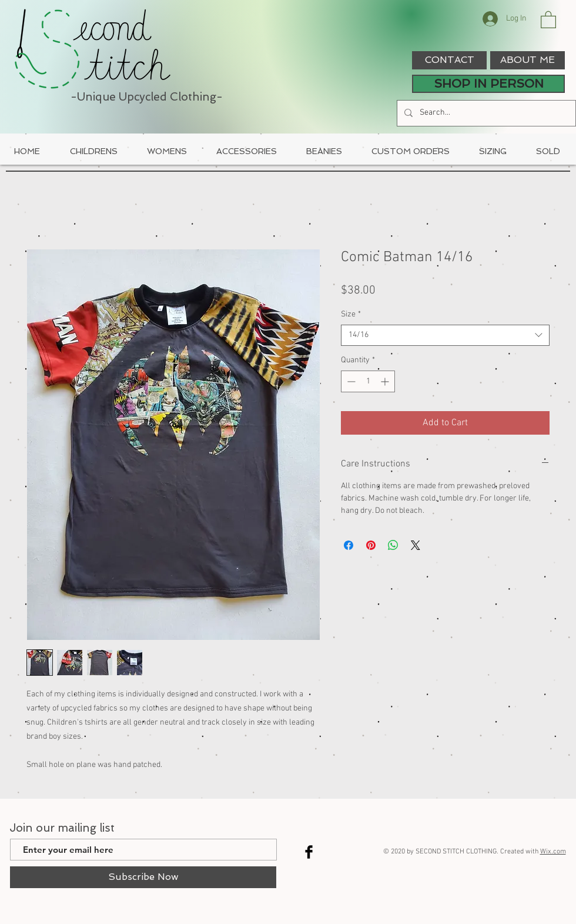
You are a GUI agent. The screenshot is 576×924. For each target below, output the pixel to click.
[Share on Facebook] (349, 545)
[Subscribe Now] (143, 877)
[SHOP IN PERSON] (488, 84)
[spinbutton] (368, 381)
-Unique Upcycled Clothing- (147, 97)
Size (351, 314)
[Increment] (386, 381)
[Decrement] (350, 381)
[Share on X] (416, 545)
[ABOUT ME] (528, 60)
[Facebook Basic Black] (309, 852)
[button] (548, 19)
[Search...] (485, 113)
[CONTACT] (449, 60)
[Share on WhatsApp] (393, 545)
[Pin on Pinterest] (371, 545)
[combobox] (445, 335)
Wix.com (553, 852)
